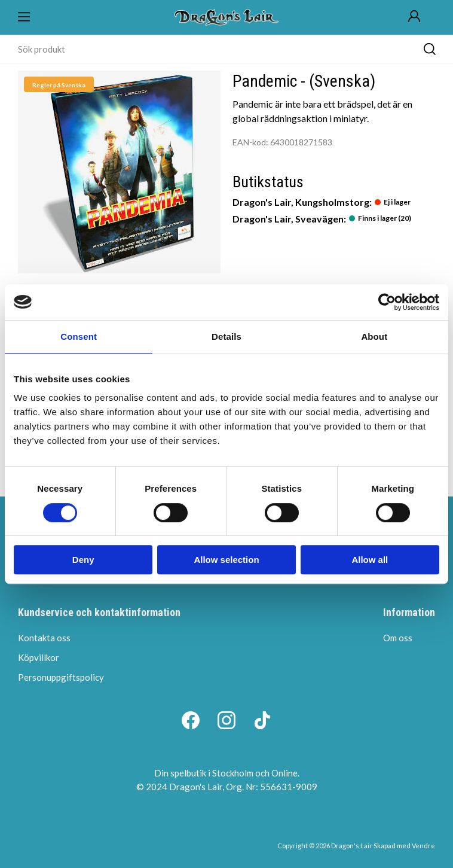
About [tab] (374, 336)
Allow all (370, 560)
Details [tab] (227, 336)
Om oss (398, 638)
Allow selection (226, 560)
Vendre (423, 846)
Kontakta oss (44, 638)
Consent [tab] (79, 336)
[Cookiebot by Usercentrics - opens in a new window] (387, 302)
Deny (83, 560)
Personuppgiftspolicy (61, 677)
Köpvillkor (39, 657)
